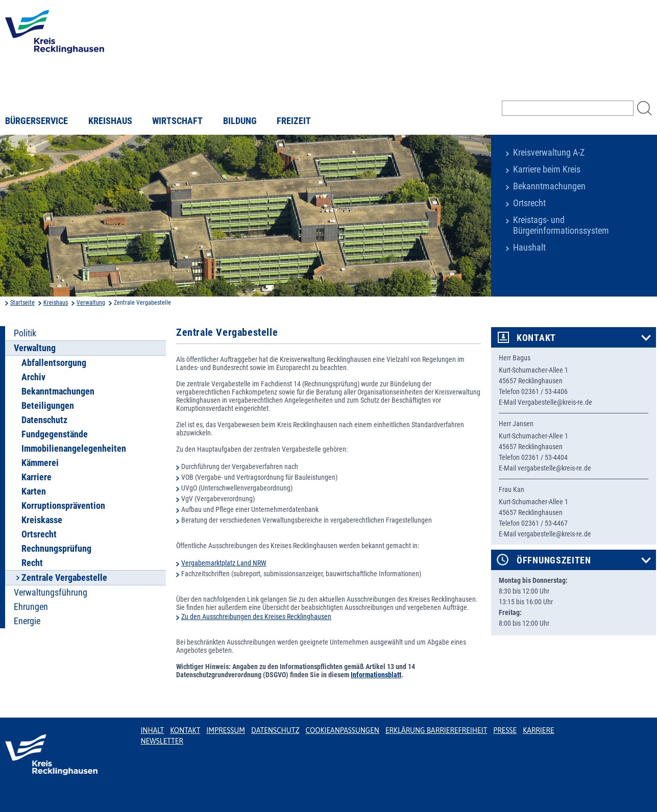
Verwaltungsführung (51, 593)
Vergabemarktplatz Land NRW (224, 563)
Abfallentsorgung (54, 363)
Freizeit (294, 121)
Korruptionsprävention (63, 506)
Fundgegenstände (55, 434)
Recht (32, 563)
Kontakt (536, 338)
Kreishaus (110, 121)
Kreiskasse (42, 520)
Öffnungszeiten (554, 560)
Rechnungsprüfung (56, 549)
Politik (25, 333)
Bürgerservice (36, 121)
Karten (34, 491)
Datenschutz (44, 420)
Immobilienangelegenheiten (74, 449)
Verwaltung (91, 303)
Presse (505, 730)
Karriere (36, 477)
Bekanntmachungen (549, 186)
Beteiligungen (48, 406)
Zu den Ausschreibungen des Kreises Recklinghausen (256, 617)
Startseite (22, 303)
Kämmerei (40, 463)
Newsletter (162, 741)
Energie (27, 621)
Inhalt (152, 730)
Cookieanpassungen (343, 730)
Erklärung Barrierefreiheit (436, 730)
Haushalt (529, 248)
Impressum (226, 730)
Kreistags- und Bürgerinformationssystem (561, 225)
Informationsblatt (376, 675)
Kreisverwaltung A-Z (549, 153)
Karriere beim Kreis (547, 169)
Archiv (33, 377)
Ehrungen (31, 607)
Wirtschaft (177, 121)
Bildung (240, 121)
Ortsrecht (529, 203)
